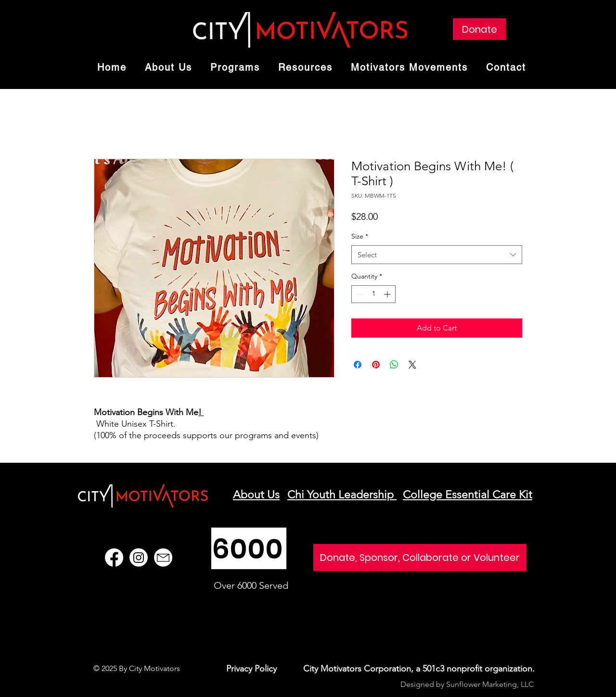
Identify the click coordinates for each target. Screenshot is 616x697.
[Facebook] (114, 558)
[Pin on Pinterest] (376, 365)
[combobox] (437, 255)
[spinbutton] (373, 294)
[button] (235, 68)
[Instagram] (139, 558)
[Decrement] (359, 294)
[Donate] (479, 29)
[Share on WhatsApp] (394, 365)
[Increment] (388, 294)
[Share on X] (412, 365)
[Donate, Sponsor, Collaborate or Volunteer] (420, 558)
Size (360, 236)
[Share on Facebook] (358, 365)
